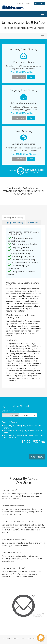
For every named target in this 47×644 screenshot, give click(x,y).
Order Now (37, 457)
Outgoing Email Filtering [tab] (13, 222)
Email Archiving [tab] (33, 222)
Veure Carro (39, 3)
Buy (31, 77)
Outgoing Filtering (28, 415)
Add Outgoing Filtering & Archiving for (22, 436)
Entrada (27, 3)
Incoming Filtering (11, 415)
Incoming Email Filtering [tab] (13, 218)
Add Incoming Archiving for (22, 432)
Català (20, 3)
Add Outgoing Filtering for (21, 427)
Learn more (19, 77)
